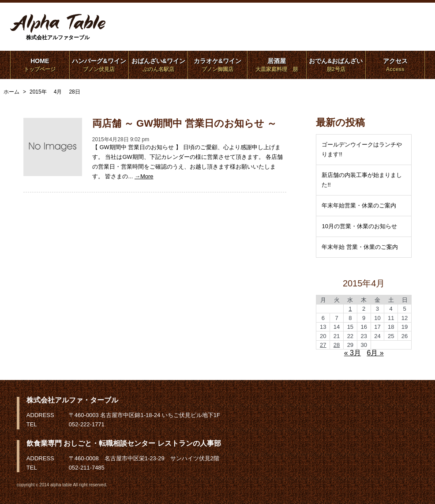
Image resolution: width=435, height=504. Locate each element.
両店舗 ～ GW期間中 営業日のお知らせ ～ (184, 123)
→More (144, 176)
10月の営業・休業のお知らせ (359, 226)
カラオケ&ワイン (217, 65)
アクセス (395, 65)
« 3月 (352, 353)
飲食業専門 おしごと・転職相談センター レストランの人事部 (124, 443)
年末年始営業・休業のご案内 (359, 205)
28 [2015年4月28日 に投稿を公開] (337, 345)
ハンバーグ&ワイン (99, 65)
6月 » (375, 353)
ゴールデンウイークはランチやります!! (362, 149)
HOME (40, 65)
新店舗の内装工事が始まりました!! (362, 180)
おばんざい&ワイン (158, 65)
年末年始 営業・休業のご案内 (360, 247)
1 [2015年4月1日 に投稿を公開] (350, 309)
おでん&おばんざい (336, 65)
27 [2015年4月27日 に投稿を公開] (323, 345)
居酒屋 (277, 65)
